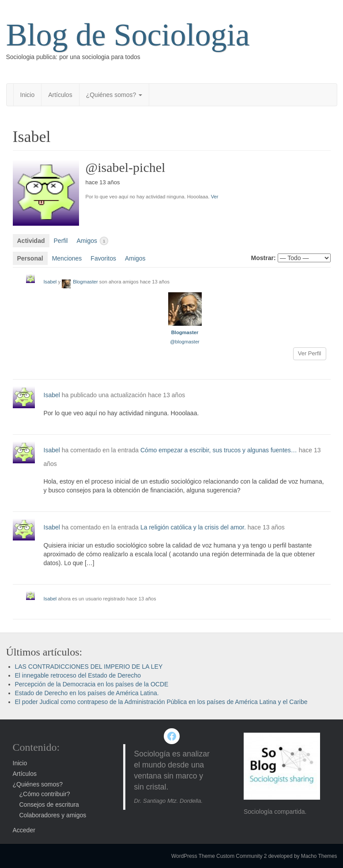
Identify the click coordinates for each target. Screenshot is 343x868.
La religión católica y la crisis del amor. (193, 527)
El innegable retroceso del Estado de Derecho (78, 675)
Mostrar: (264, 258)
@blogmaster (185, 342)
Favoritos (103, 258)
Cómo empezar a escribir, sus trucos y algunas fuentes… (219, 450)
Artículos (60, 95)
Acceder (24, 830)
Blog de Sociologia (128, 35)
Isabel (50, 282)
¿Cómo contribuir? (45, 794)
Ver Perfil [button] (310, 353)
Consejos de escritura (49, 805)
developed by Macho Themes (303, 856)
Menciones (67, 258)
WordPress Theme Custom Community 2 (219, 856)
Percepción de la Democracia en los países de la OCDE (92, 684)
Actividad (31, 241)
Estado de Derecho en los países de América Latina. (87, 693)
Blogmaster (85, 282)
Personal (30, 258)
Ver (215, 197)
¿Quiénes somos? (114, 95)
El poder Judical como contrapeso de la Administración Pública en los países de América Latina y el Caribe (161, 702)
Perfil (61, 241)
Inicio (28, 95)
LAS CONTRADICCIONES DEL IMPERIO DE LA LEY (89, 667)
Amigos (92, 241)
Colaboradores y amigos (53, 815)
